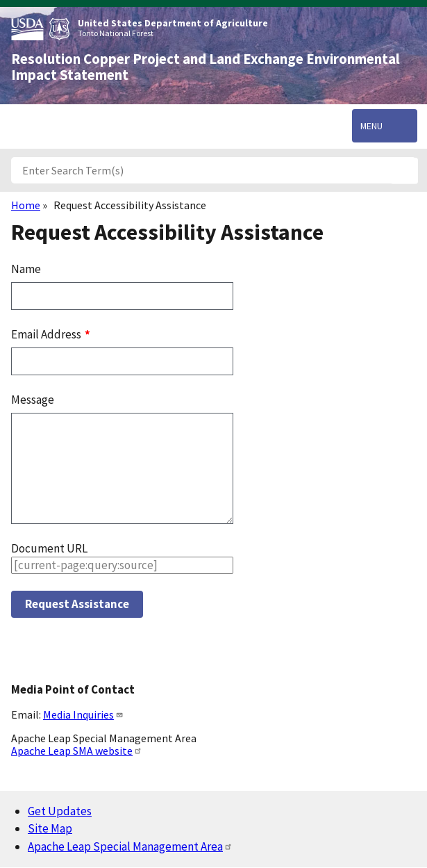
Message (33, 400)
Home (26, 205)
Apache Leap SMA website (77, 751)
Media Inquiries (83, 714)
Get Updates (60, 811)
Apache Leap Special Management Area (130, 846)
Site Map (50, 828)
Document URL (49, 548)
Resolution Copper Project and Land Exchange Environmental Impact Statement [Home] (206, 67)
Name (26, 269)
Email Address (47, 334)
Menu (371, 126)
